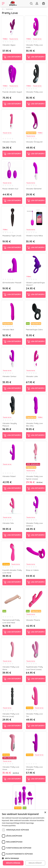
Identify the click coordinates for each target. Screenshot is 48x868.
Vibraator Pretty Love (34, 92)
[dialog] (24, 839)
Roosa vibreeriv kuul (10, 189)
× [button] (45, 813)
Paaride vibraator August (12, 92)
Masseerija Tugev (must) (12, 236)
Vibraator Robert (9, 476)
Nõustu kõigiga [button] (13, 863)
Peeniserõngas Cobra (34, 330)
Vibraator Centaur (9, 376)
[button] (24, 858)
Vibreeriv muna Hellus (34, 236)
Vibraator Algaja (9, 45)
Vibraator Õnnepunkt (34, 142)
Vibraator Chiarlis (9, 142)
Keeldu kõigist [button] (35, 863)
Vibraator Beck (8, 330)
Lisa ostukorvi (12, 57)
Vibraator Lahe (32, 376)
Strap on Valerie (32, 570)
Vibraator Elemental (34, 189)
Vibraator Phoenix (33, 620)
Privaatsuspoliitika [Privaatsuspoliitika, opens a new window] (9, 826)
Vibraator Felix (8, 523)
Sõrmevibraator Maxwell (12, 283)
